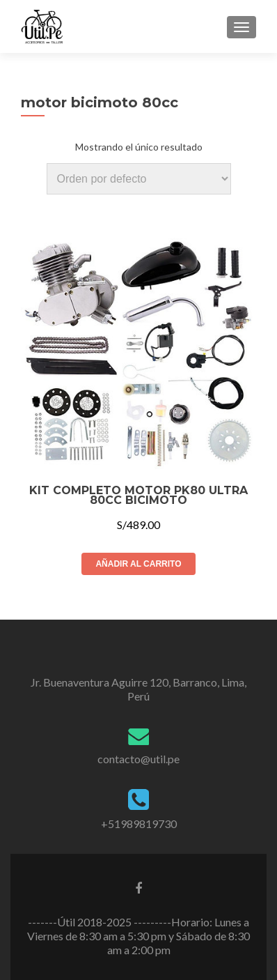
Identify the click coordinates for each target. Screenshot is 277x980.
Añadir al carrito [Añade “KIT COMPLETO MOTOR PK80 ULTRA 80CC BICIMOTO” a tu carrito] (138, 564)
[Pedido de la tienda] (139, 179)
